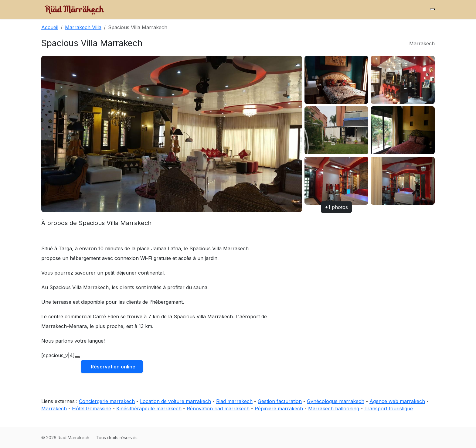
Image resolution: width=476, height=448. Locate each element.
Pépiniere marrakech (279, 409)
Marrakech (54, 409)
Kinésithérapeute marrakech (149, 409)
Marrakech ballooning (334, 409)
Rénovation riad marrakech (218, 409)
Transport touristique (389, 409)
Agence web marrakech (397, 401)
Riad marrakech (234, 401)
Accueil (50, 27)
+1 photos (336, 207)
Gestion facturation (280, 401)
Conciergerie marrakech (107, 401)
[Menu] (432, 9)
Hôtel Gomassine (92, 409)
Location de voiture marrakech (175, 401)
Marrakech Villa (83, 27)
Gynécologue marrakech (336, 401)
